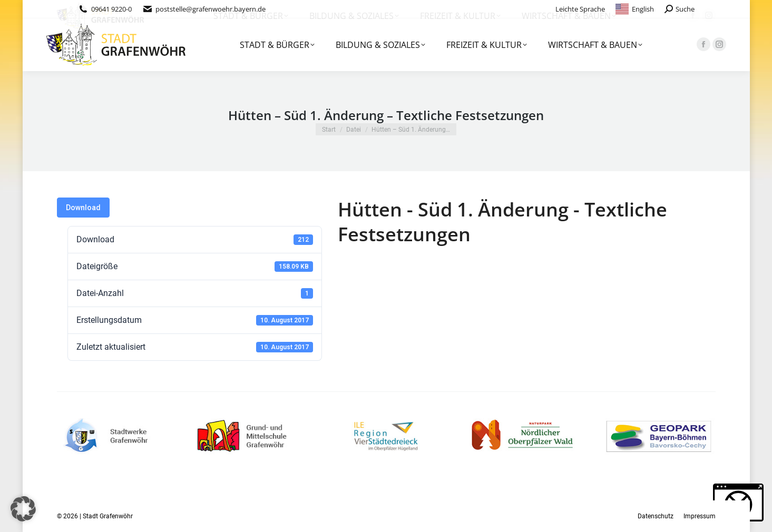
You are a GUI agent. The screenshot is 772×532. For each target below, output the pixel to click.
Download (83, 208)
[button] (23, 509)
